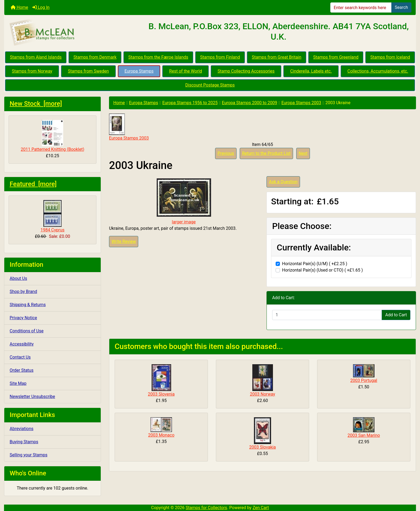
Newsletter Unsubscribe (32, 397)
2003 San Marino (364, 435)
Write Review (124, 241)
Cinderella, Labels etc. (311, 71)
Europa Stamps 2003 (301, 103)
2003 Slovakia (262, 447)
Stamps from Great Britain (277, 57)
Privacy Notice (23, 318)
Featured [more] (33, 184)
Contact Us (20, 357)
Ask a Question (283, 182)
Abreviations (22, 429)
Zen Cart (261, 508)
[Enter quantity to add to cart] (327, 315)
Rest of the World (186, 71)
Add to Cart (396, 315)
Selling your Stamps (29, 455)
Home (19, 7)
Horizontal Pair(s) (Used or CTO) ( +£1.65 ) (322, 270)
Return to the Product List (266, 153)
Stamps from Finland (220, 57)
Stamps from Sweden (88, 71)
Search (401, 7)
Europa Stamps (139, 71)
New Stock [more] (36, 104)
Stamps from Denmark (95, 57)
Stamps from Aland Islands (36, 57)
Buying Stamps (24, 442)
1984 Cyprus (52, 216)
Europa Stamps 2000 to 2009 (250, 103)
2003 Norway (262, 394)
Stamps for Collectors (206, 508)
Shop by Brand (23, 292)
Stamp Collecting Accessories (246, 71)
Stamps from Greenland (336, 57)
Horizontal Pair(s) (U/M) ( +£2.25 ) (315, 264)
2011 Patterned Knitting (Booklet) (52, 136)
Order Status (22, 370)
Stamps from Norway (32, 71)
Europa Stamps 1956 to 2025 (190, 103)
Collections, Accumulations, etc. (378, 71)
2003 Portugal (364, 380)
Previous (226, 153)
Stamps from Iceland (390, 57)
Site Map (18, 383)
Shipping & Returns (28, 305)
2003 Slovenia (161, 394)
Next (303, 153)
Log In (41, 7)
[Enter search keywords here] (361, 7)
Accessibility (22, 344)
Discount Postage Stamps (210, 85)
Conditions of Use (27, 331)
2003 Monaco (161, 435)
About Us (18, 278)
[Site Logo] (73, 33)
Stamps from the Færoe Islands (158, 57)
